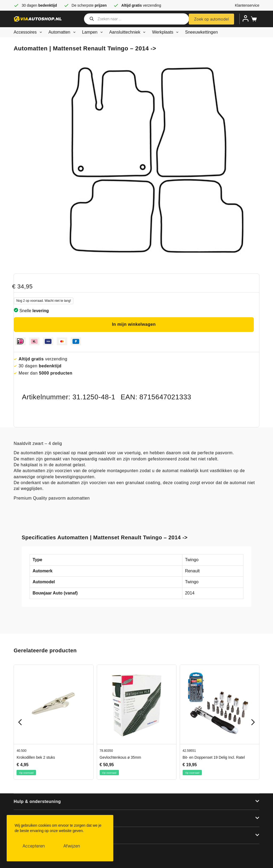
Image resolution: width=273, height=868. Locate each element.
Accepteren (34, 846)
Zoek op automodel (211, 19)
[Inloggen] (246, 18)
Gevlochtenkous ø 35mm (121, 757)
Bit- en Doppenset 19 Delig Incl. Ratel (214, 757)
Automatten (63, 32)
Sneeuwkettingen (201, 32)
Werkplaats (166, 32)
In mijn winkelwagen (134, 324)
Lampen (93, 32)
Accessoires (29, 32)
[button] (136, 802)
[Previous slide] (20, 722)
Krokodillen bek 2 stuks (36, 757)
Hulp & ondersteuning (37, 801)
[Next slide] (253, 722)
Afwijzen (72, 846)
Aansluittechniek (129, 32)
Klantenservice (247, 5)
